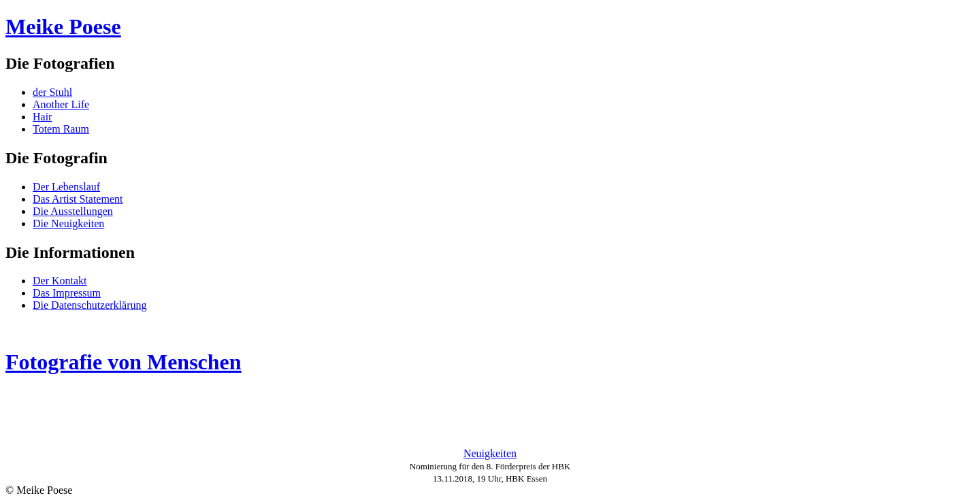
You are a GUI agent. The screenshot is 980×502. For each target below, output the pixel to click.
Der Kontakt (60, 281)
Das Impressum (67, 293)
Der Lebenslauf (66, 187)
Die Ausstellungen (73, 211)
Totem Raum (61, 129)
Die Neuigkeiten (68, 223)
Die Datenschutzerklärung (89, 305)
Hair (42, 117)
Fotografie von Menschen (124, 362)
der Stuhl (52, 92)
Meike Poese (63, 27)
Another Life (61, 104)
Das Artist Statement (78, 199)
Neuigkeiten (490, 453)
